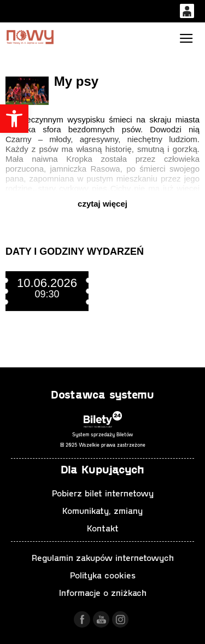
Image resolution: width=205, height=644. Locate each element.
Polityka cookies (103, 575)
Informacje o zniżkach (103, 592)
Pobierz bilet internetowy (103, 493)
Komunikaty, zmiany (102, 510)
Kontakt (103, 528)
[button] (14, 119)
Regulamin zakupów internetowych (103, 557)
